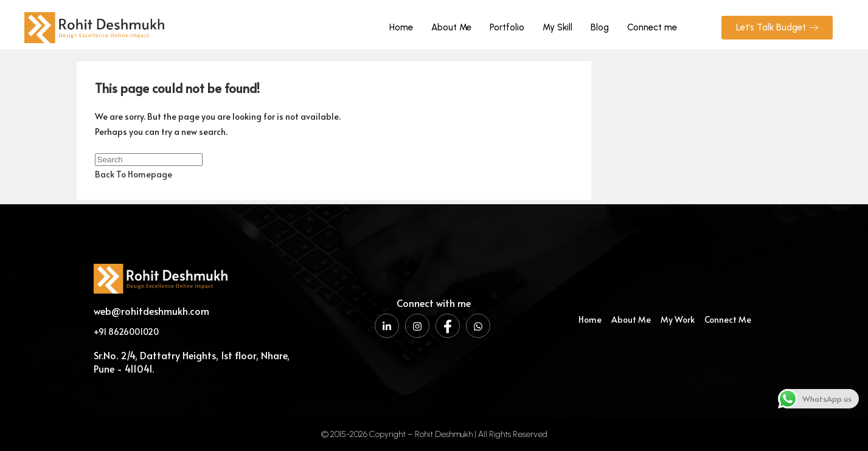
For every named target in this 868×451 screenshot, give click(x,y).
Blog (600, 27)
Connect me (652, 27)
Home (401, 27)
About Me (451, 27)
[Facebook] (448, 326)
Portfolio (507, 27)
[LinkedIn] (387, 326)
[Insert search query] (149, 160)
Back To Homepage (134, 174)
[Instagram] (417, 326)
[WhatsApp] (478, 326)
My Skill (557, 27)
